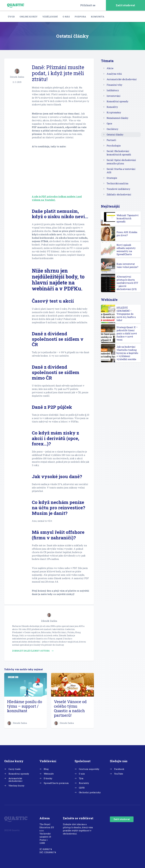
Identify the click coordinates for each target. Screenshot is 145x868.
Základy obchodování (119, 194)
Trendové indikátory (118, 189)
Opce (109, 123)
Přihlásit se (88, 5)
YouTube (119, 774)
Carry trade (15, 769)
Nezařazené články (118, 118)
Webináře (49, 774)
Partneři (111, 140)
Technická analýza (117, 183)
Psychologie (114, 146)
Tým (81, 778)
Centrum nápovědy (89, 769)
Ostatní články (115, 135)
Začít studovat (125, 5)
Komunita (98, 17)
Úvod (11, 17)
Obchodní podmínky (90, 792)
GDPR (82, 788)
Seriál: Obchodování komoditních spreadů (119, 153)
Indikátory (113, 90)
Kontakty (84, 783)
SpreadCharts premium (56, 783)
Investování (113, 96)
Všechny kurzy (16, 786)
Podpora (80, 17)
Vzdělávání (50, 17)
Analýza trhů (114, 74)
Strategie (112, 178)
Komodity (112, 107)
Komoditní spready (118, 101)
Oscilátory (113, 129)
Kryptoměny (114, 112)
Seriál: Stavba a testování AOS (121, 171)
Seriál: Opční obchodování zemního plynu (121, 162)
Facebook (119, 769)
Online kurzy (29, 17)
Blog (46, 769)
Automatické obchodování (122, 79)
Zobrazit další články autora (33, 651)
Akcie (110, 68)
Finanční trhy (114, 85)
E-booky (48, 778)
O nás (66, 17)
